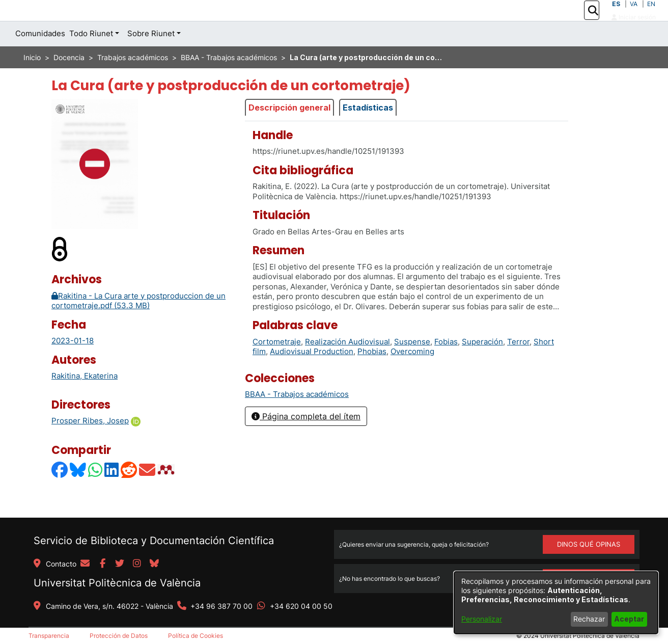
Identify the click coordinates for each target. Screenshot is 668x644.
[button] (593, 22)
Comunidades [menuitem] (40, 56)
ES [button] (616, 15)
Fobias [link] (446, 364)
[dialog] (556, 603)
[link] (297, 417)
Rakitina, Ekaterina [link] (85, 399)
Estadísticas (368, 130)
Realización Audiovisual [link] (347, 364)
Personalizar (482, 619)
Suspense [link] (412, 364)
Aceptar (629, 619)
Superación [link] (482, 364)
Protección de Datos (119, 636)
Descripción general (289, 130)
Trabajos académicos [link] (133, 80)
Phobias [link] (372, 374)
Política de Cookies (196, 636)
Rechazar (589, 619)
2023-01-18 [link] (73, 364)
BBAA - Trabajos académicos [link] (229, 80)
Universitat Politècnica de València (117, 583)
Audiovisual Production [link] (312, 374)
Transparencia (49, 636)
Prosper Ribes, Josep (90, 444)
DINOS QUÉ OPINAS (589, 544)
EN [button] (651, 15)
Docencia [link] (69, 80)
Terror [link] (518, 364)
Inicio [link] (32, 80)
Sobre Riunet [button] (151, 56)
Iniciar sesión (634, 28)
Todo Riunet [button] (91, 56)
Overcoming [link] (412, 374)
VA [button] (634, 15)
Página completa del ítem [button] (306, 439)
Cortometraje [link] (277, 364)
